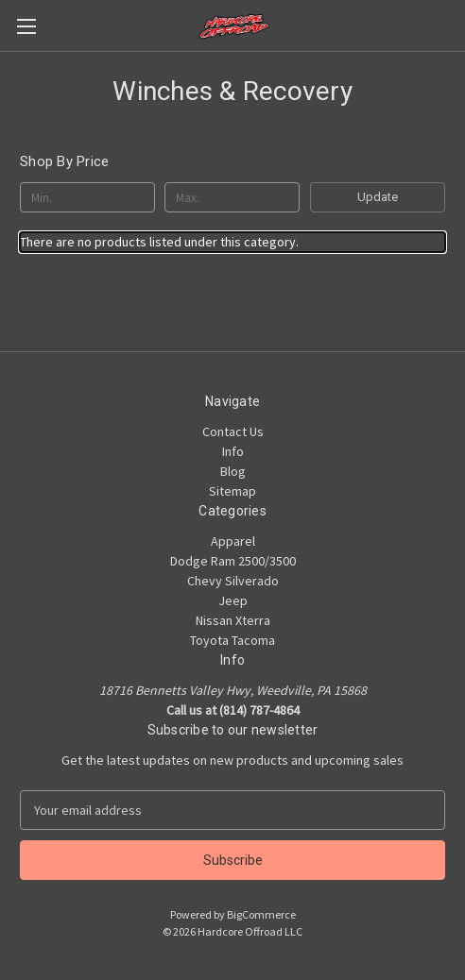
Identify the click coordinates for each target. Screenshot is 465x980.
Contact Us (233, 431)
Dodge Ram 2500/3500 (233, 561)
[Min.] (87, 197)
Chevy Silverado (233, 581)
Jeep (233, 600)
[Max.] (232, 197)
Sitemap (232, 491)
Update (378, 197)
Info (233, 451)
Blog (233, 471)
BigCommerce (261, 914)
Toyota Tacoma (232, 640)
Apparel (233, 541)
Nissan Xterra (233, 620)
